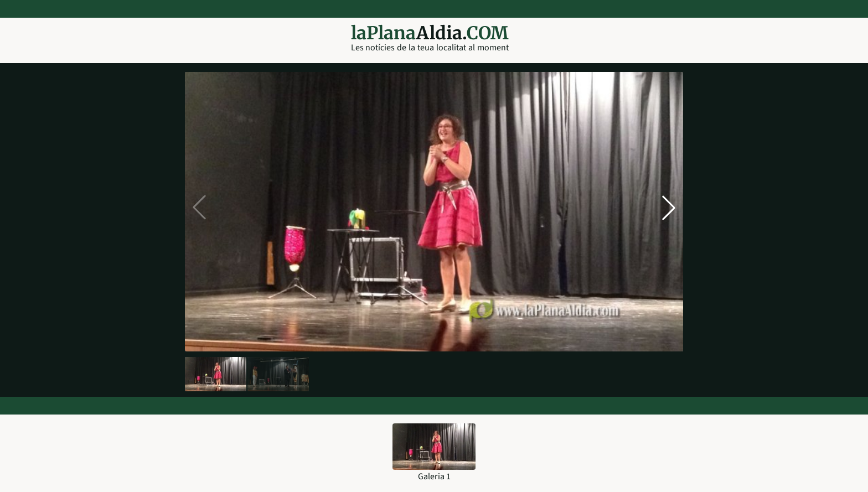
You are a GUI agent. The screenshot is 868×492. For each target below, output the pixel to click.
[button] (669, 208)
